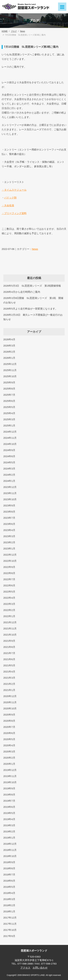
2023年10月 (10, 499)
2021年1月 (9, 690)
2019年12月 (10, 770)
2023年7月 (9, 518)
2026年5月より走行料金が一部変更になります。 (30, 309)
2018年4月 (9, 893)
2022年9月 (9, 567)
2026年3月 (9, 346)
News (35, 249)
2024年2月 (9, 475)
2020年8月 (9, 721)
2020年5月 (9, 739)
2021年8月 (9, 647)
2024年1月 (9, 481)
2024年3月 (9, 469)
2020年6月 (9, 733)
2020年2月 (9, 758)
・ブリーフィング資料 (14, 213)
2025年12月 (10, 364)
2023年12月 (10, 487)
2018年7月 (9, 875)
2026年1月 (9, 358)
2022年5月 (9, 592)
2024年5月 (9, 462)
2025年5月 (9, 407)
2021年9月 (9, 641)
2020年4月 (9, 745)
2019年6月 (9, 807)
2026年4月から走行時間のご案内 (22, 292)
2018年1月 (9, 911)
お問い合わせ (40, 968)
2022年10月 (10, 561)
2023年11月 (10, 493)
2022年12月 (10, 555)
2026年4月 (9, 339)
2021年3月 (9, 678)
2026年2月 (9, 352)
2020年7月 (9, 727)
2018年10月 (10, 856)
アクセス (25, 968)
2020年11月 (10, 702)
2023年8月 (9, 512)
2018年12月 (10, 844)
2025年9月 (9, 382)
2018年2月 (9, 905)
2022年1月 (9, 616)
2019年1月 (9, 838)
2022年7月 (9, 579)
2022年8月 (9, 573)
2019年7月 (9, 801)
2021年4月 (9, 672)
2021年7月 (9, 653)
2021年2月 (9, 684)
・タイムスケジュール (14, 190)
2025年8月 (9, 389)
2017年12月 (10, 918)
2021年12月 (10, 622)
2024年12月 (10, 432)
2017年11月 (10, 924)
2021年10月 (10, 635)
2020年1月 (9, 764)
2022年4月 (9, 598)
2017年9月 (9, 936)
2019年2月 (9, 831)
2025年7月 (9, 395)
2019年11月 (10, 776)
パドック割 (10, 198)
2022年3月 (9, 604)
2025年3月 (9, 419)
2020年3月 (9, 751)
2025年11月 (10, 370)
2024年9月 (9, 450)
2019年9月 (9, 788)
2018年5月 (9, 887)
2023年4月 (9, 530)
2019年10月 (10, 782)
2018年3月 (9, 899)
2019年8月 (9, 795)
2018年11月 (10, 850)
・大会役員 (8, 205)
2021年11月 (10, 628)
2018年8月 (9, 868)
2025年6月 (9, 401)
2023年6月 (9, 524)
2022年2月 (9, 610)
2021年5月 (9, 665)
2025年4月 (9, 413)
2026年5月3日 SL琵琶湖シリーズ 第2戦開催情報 (32, 286)
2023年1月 (9, 549)
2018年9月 (9, 862)
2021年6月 (9, 659)
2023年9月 (9, 505)
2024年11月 (10, 438)
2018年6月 (9, 881)
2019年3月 (9, 825)
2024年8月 (9, 456)
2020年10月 (10, 708)
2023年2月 (9, 542)
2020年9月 (9, 715)
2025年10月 (10, 376)
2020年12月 (10, 696)
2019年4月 (9, 819)
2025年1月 (9, 425)
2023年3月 (9, 536)
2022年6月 (9, 585)
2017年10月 (10, 930)
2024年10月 (10, 444)
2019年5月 (9, 813)
